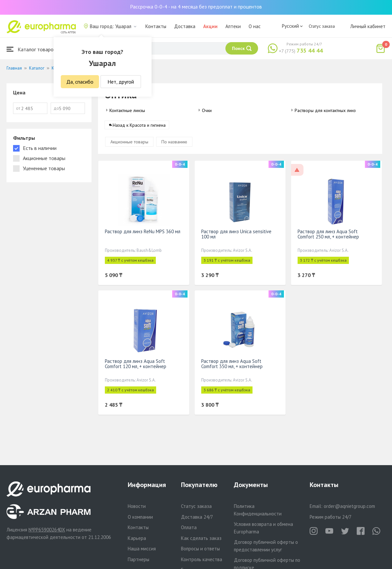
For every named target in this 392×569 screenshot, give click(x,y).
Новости (137, 506)
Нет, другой (121, 82)
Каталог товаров (31, 49)
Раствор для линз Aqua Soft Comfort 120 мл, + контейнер (136, 364)
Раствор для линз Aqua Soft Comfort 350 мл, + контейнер (232, 364)
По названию (174, 142)
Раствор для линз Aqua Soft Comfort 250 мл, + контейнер (328, 234)
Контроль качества (202, 559)
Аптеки (233, 26)
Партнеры (139, 559)
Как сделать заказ (201, 538)
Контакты (156, 26)
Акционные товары (129, 142)
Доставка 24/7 (197, 517)
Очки (207, 110)
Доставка (185, 26)
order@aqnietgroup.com (349, 506)
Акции (210, 26)
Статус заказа (322, 26)
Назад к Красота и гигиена (139, 125)
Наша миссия (142, 549)
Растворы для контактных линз (325, 110)
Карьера (137, 538)
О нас (255, 26)
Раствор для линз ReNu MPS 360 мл (143, 232)
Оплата (189, 527)
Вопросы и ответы (200, 549)
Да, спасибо (80, 82)
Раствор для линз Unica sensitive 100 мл (236, 234)
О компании (140, 517)
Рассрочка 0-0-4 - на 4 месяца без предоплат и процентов (196, 7)
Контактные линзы (127, 110)
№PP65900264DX (47, 530)
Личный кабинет (368, 26)
